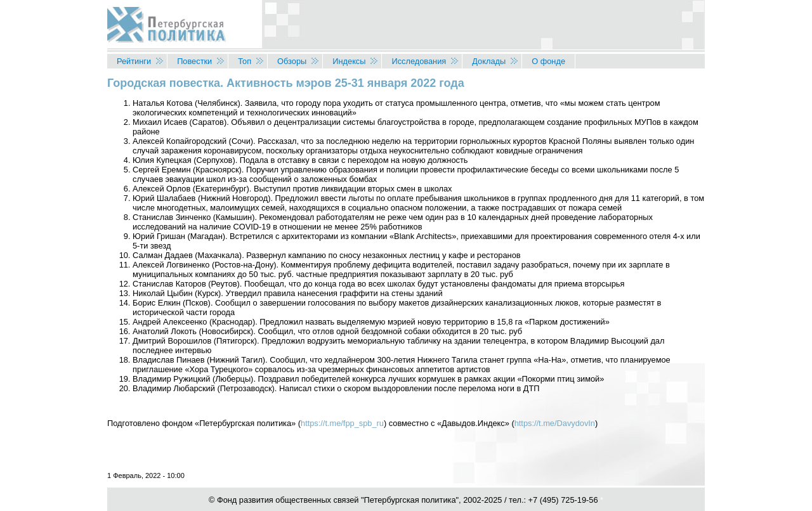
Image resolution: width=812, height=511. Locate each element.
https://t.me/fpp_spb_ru (342, 423)
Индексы (349, 61)
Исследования (419, 61)
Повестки (194, 61)
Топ (245, 61)
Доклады (489, 61)
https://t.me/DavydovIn (555, 423)
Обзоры (292, 61)
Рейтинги (134, 61)
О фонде (548, 61)
